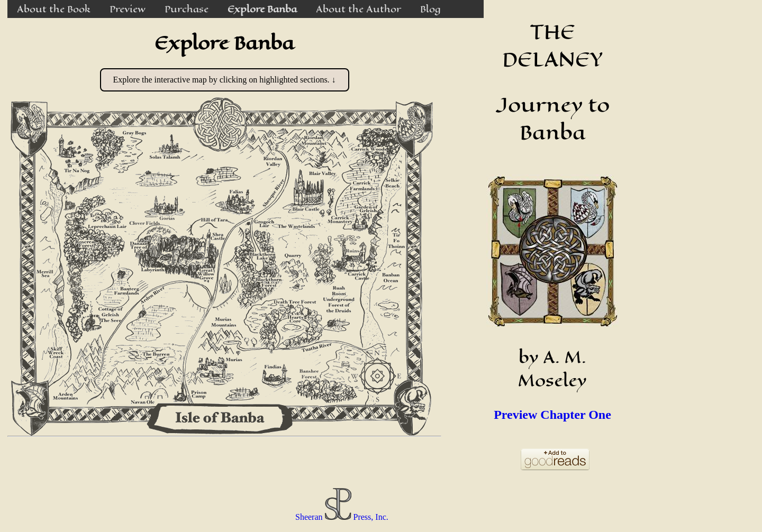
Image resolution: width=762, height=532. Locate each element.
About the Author (359, 9)
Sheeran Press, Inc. (342, 517)
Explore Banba (262, 9)
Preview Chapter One (552, 415)
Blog (430, 9)
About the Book (54, 9)
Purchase (187, 9)
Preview (128, 9)
